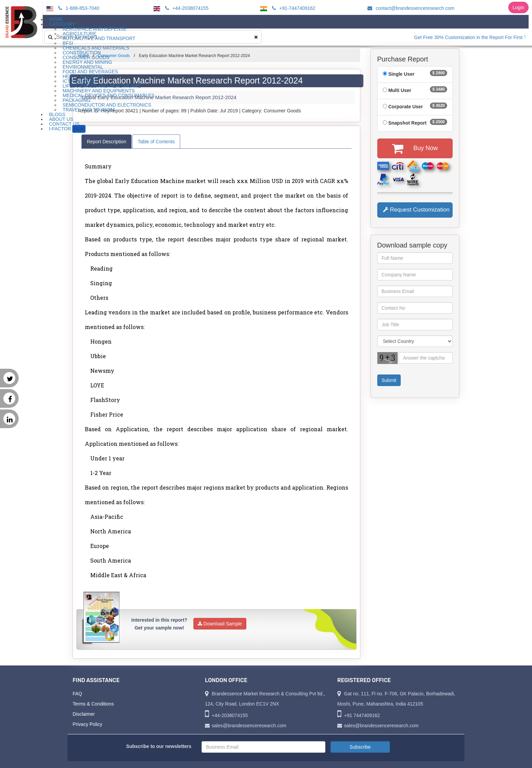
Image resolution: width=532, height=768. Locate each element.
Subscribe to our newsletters (159, 746)
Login (518, 7)
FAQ (77, 694)
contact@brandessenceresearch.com (410, 8)
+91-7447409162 (293, 8)
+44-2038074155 (186, 8)
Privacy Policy (87, 724)
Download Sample (220, 624)
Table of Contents (156, 142)
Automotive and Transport (99, 38)
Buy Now (415, 148)
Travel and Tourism (89, 110)
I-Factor (67, 129)
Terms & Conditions (93, 704)
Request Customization (416, 210)
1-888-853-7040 (78, 8)
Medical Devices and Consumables (108, 95)
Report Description (107, 142)
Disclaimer (84, 714)
